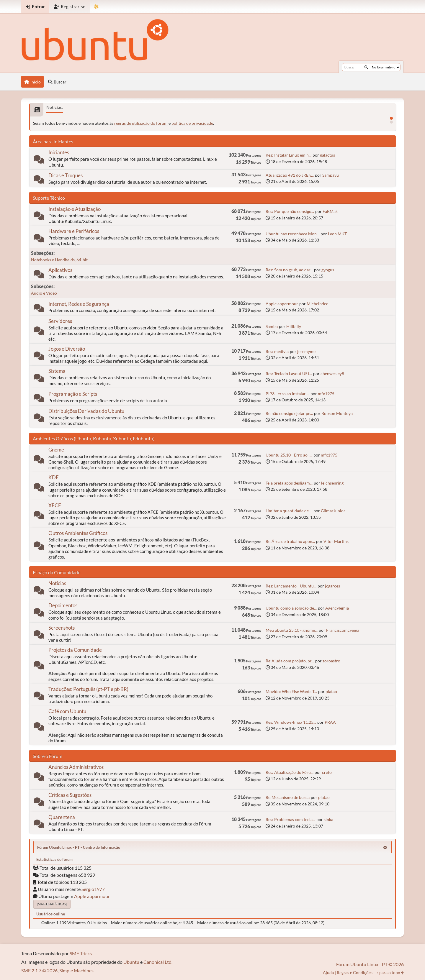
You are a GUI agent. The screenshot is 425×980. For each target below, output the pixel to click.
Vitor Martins (336, 541)
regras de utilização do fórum (141, 123)
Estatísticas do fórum (54, 859)
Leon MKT (337, 234)
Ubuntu (131, 962)
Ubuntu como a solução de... (291, 608)
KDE (54, 477)
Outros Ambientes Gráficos (78, 533)
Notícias (57, 583)
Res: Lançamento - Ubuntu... (291, 586)
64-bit (82, 260)
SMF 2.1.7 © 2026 (39, 970)
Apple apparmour (282, 304)
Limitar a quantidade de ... (289, 511)
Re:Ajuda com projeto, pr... (290, 661)
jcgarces (332, 586)
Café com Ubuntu (67, 711)
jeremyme (306, 351)
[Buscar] (366, 67)
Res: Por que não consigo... (290, 211)
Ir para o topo (390, 972)
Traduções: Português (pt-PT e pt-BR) (88, 689)
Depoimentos (63, 605)
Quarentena (62, 817)
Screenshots (62, 628)
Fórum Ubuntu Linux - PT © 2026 (370, 964)
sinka (328, 819)
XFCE (55, 505)
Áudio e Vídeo (44, 293)
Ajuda (328, 972)
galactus (327, 155)
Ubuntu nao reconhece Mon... (292, 234)
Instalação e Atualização (75, 209)
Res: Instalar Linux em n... (288, 155)
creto (327, 772)
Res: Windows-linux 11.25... (291, 722)
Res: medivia (277, 351)
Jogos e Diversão (67, 349)
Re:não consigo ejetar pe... (289, 413)
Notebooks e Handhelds (53, 260)
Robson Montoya (337, 413)
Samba (272, 326)
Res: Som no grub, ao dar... (289, 270)
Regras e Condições (355, 972)
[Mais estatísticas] (52, 904)
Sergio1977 (93, 889)
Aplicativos (60, 270)
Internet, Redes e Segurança (79, 304)
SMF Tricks (81, 953)
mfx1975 (326, 394)
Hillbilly (294, 326)
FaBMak (330, 211)
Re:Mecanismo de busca (288, 797)
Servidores (60, 321)
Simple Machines (76, 970)
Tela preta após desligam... (289, 483)
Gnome (56, 450)
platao (331, 691)
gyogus (328, 270)
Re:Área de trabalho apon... (290, 541)
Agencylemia (337, 608)
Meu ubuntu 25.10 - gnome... (292, 630)
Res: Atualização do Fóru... (290, 772)
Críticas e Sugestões (70, 795)
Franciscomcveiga (343, 630)
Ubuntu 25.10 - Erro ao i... (289, 455)
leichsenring (332, 483)
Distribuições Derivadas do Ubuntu (86, 411)
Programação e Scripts (73, 394)
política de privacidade (192, 123)
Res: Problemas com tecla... (290, 819)
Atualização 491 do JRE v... (290, 175)
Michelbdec (317, 304)
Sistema (57, 371)
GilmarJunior (333, 511)
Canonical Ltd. (158, 962)
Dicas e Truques (66, 175)
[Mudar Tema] (96, 7)
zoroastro (331, 661)
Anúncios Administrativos (76, 767)
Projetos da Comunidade (75, 650)
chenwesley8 (332, 374)
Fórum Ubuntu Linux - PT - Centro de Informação (79, 847)
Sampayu (331, 175)
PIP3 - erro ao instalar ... (287, 394)
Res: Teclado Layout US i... (289, 374)
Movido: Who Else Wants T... (291, 691)
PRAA (330, 722)
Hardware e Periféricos (74, 231)
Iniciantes (59, 152)
